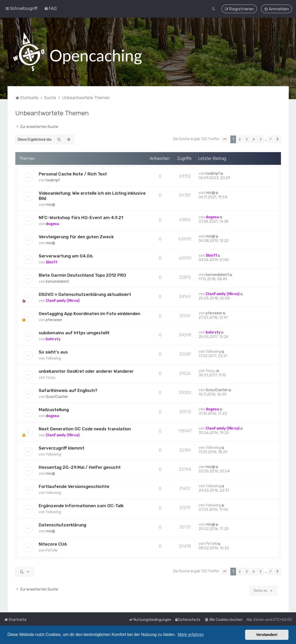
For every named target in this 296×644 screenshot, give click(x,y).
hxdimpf (53, 180)
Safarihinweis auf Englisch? (68, 390)
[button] (225, 139)
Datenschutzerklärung (62, 524)
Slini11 (51, 262)
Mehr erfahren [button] (191, 635)
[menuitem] (50, 8)
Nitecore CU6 (53, 544)
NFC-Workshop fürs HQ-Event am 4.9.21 (81, 217)
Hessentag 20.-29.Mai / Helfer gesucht (80, 467)
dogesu (52, 223)
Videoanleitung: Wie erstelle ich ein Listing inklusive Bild (92, 195)
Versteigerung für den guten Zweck (76, 236)
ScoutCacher (57, 396)
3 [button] (247, 139)
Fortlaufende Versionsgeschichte (74, 486)
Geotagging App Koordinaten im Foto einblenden (89, 313)
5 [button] (261, 139)
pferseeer (54, 319)
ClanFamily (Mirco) (63, 300)
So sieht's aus (53, 351)
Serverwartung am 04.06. (66, 255)
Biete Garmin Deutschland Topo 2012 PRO (82, 275)
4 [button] (254, 139)
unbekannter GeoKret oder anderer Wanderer (86, 371)
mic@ (50, 204)
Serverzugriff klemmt (62, 448)
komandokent (57, 281)
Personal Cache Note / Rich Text (73, 173)
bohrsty (53, 339)
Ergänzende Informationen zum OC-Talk (81, 505)
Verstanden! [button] (267, 635)
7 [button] (271, 139)
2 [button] (240, 139)
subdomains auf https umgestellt (74, 332)
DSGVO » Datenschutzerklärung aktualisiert (85, 294)
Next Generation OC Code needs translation (85, 428)
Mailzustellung (54, 409)
